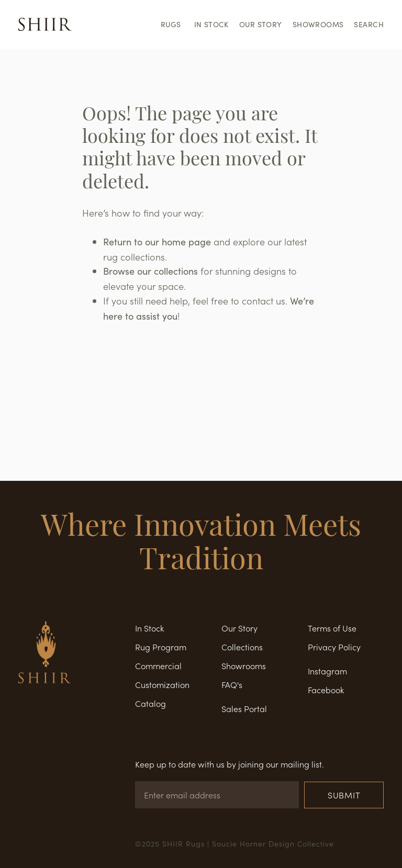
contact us (264, 301)
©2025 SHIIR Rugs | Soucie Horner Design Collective (234, 843)
